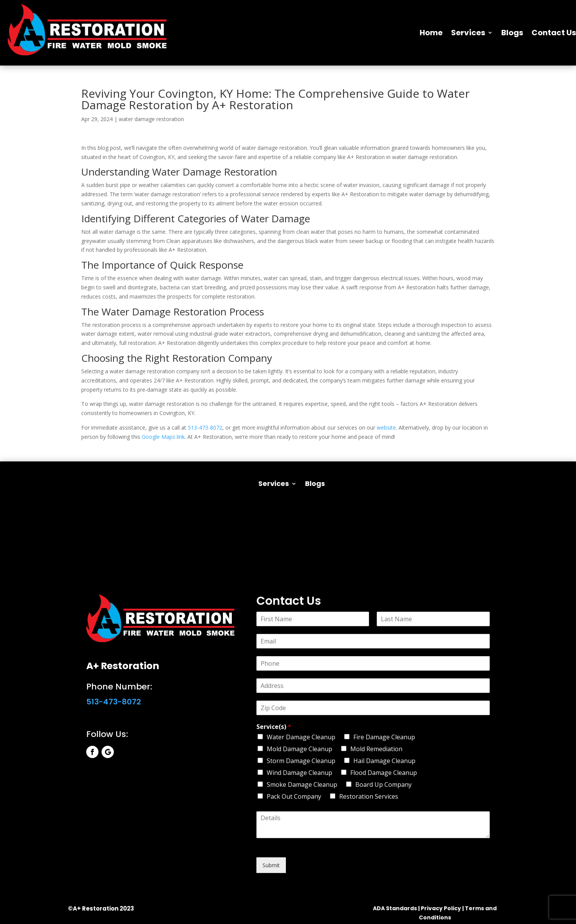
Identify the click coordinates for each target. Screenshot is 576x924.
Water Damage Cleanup (301, 737)
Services (468, 33)
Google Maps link (163, 437)
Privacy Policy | (442, 908)
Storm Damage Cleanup (301, 761)
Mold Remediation (376, 749)
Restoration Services (369, 796)
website (386, 428)
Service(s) (274, 727)
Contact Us (554, 33)
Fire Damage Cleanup (384, 737)
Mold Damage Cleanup (299, 749)
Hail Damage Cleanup (384, 761)
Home (431, 33)
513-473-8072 (205, 428)
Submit (271, 865)
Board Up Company (383, 784)
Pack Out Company (294, 796)
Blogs (512, 33)
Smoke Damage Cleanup (302, 784)
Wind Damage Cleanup (299, 773)
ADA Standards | (396, 908)
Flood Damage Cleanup (384, 773)
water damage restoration (151, 119)
